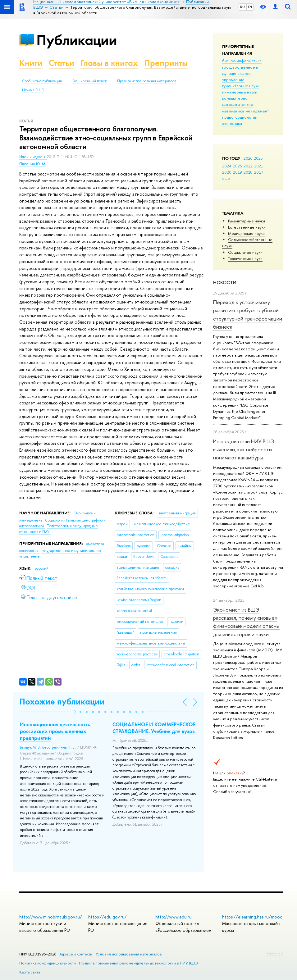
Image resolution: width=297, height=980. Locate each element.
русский (42, 568)
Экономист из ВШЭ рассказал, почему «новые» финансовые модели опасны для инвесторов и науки (246, 622)
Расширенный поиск (90, 81)
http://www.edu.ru (174, 917)
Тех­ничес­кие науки (245, 258)
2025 (258, 158)
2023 (238, 166)
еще (226, 178)
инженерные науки (240, 92)
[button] (74, 712)
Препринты (166, 63)
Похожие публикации (62, 702)
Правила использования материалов (147, 81)
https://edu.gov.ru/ (107, 917)
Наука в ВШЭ (33, 90)
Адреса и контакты (76, 954)
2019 (238, 172)
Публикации (77, 40)
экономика (232, 123)
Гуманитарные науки (247, 221)
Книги (31, 63)
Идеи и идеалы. (33, 157)
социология (246, 117)
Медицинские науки (246, 233)
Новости (225, 283)
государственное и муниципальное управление (240, 73)
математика (233, 111)
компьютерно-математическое (238, 101)
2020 (227, 172)
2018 (248, 172)
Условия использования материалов (129, 954)
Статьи (62, 63)
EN (250, 7)
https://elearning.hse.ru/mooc (252, 917)
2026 (248, 158)
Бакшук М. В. (30, 747)
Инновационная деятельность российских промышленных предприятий (55, 731)
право (228, 117)
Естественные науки (247, 227)
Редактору (275, 953)
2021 (259, 166)
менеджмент (257, 111)
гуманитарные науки (241, 86)
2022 (248, 166)
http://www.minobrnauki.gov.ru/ (51, 917)
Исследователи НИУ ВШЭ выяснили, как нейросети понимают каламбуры (244, 449)
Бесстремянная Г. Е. (59, 747)
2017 (259, 172)
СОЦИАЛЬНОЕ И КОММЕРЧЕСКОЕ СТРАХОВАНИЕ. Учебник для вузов (154, 728)
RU (242, 7)
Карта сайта (30, 972)
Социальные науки (245, 252)
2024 (227, 166)
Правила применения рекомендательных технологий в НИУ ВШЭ (138, 963)
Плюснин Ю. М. (33, 164)
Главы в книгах (109, 63)
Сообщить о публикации (42, 81)
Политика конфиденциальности (48, 963)
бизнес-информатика (242, 61)
